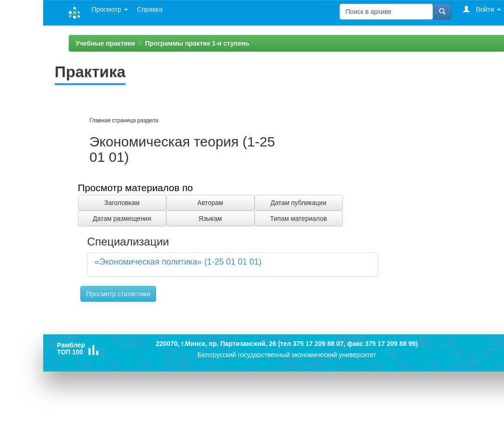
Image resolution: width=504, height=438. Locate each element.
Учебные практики (105, 43)
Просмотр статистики (118, 294)
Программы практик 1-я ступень (197, 43)
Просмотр (110, 9)
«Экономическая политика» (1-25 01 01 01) (178, 262)
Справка (150, 9)
